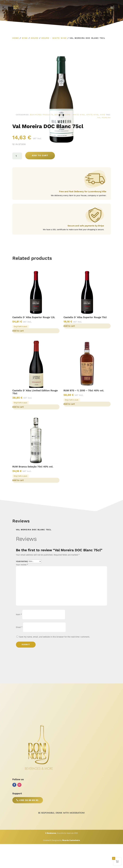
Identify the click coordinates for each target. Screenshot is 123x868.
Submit (26, 644)
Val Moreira (104, 118)
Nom (19, 614)
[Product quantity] (17, 156)
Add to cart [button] (18, 331)
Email (19, 627)
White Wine (92, 115)
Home (16, 38)
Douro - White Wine (54, 38)
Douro (35, 38)
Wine (25, 38)
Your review (22, 565)
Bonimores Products (42, 115)
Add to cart (40, 155)
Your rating (22, 561)
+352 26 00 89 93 (29, 800)
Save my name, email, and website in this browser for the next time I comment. (54, 637)
